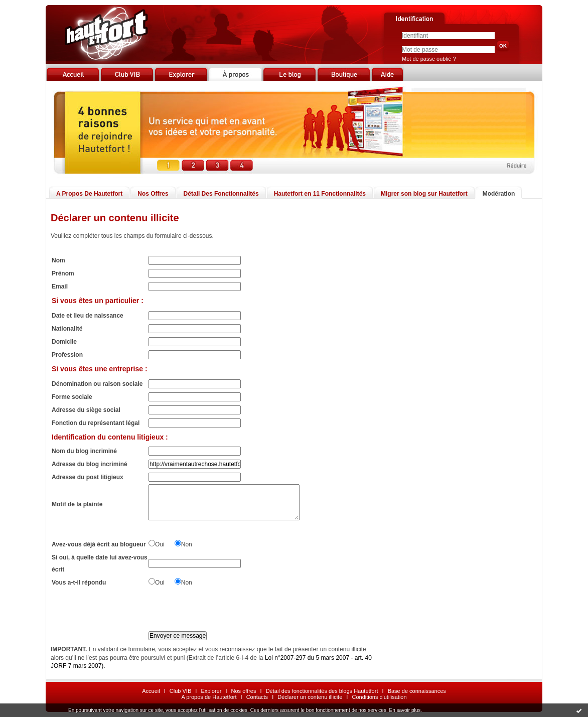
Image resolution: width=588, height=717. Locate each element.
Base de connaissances (417, 691)
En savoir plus (405, 710)
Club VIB (180, 691)
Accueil (151, 691)
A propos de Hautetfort (209, 697)
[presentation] (225, 609)
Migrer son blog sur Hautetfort (424, 194)
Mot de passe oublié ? (429, 59)
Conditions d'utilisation (379, 697)
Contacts (257, 697)
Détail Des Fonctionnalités (221, 194)
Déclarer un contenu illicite (310, 697)
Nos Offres (153, 194)
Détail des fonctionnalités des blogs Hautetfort (322, 691)
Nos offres (244, 691)
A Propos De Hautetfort (89, 194)
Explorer (211, 691)
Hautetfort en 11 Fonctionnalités (320, 194)
